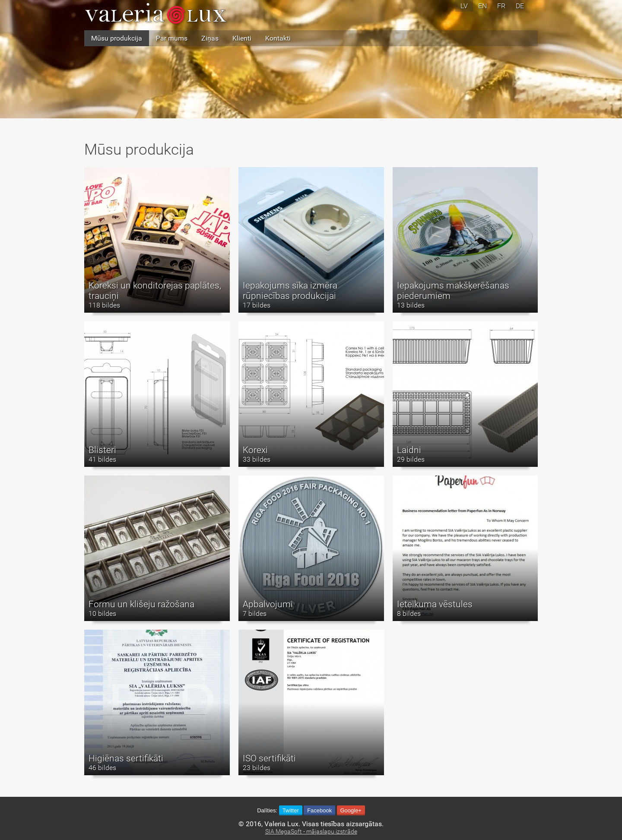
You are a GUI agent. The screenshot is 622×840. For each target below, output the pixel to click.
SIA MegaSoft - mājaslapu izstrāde (311, 832)
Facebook (319, 810)
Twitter (291, 810)
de (520, 6)
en (482, 6)
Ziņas (210, 38)
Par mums (172, 38)
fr (501, 6)
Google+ (351, 810)
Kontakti (278, 38)
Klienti (242, 38)
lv (464, 6)
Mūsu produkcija (117, 38)
